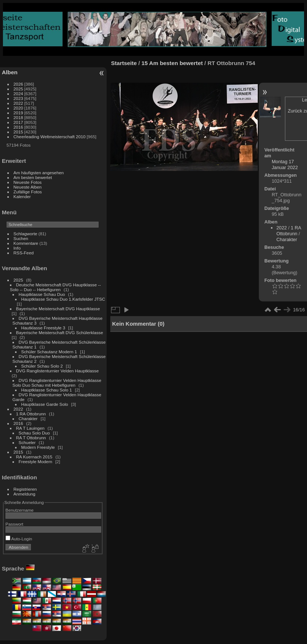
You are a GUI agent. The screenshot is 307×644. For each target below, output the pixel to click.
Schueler (27, 442)
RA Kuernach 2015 (34, 457)
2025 (18, 89)
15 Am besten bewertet (172, 63)
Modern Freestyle (38, 447)
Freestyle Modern (36, 461)
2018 (18, 117)
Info (17, 248)
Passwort (14, 524)
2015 (18, 132)
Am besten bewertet (33, 177)
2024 (18, 94)
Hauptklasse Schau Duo (42, 294)
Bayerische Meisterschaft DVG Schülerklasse (60, 332)
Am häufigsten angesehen (39, 173)
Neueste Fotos (28, 182)
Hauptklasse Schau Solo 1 (47, 390)
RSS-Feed (24, 253)
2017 (18, 122)
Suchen (21, 238)
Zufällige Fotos (28, 192)
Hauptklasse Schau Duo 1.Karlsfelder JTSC (63, 299)
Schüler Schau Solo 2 (42, 366)
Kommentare (26, 243)
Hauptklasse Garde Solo (45, 404)
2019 (18, 113)
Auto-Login (19, 539)
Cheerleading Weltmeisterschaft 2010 (50, 137)
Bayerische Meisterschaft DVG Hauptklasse (58, 309)
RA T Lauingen (30, 428)
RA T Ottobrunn (31, 438)
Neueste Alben (28, 187)
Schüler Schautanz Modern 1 (49, 352)
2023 (18, 98)
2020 (18, 108)
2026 (18, 84)
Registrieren (25, 489)
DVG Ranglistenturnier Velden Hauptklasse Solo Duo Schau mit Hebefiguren (57, 383)
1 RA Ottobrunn (31, 414)
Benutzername (20, 510)
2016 (18, 127)
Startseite (124, 63)
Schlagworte (26, 234)
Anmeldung (25, 494)
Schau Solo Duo (34, 433)
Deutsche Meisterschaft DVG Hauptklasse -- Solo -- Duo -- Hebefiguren (56, 287)
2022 (18, 103)
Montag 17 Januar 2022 (285, 164)
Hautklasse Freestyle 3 (43, 328)
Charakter (28, 418)
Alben (10, 72)
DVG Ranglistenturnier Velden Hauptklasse (58, 371)
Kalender (22, 196)
